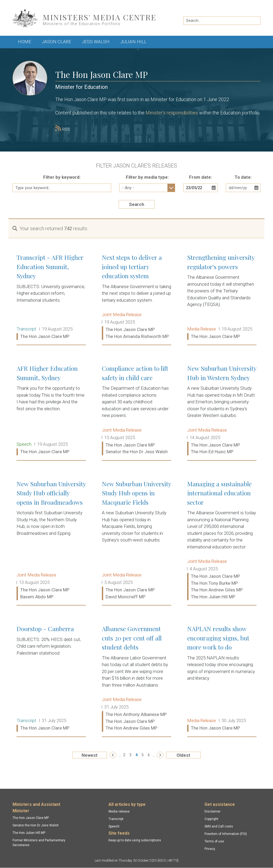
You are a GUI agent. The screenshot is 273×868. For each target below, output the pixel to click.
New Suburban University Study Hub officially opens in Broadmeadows (51, 541)
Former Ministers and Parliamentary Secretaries (39, 843)
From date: (200, 177)
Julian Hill (133, 42)
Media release (119, 811)
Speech (114, 826)
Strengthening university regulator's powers (222, 297)
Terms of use (214, 841)
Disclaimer (212, 811)
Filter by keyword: (62, 177)
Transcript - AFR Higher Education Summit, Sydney (51, 297)
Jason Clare (57, 42)
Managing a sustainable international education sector (222, 541)
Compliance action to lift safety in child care (136, 410)
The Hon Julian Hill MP (29, 833)
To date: (243, 177)
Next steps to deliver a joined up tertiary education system (136, 297)
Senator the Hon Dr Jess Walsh (36, 825)
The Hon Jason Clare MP (31, 818)
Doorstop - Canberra (51, 679)
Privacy (210, 849)
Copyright (211, 819)
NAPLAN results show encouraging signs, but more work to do (222, 679)
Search (137, 204)
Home (25, 42)
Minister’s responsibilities (172, 113)
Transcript (116, 819)
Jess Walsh (96, 42)
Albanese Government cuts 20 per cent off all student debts (136, 679)
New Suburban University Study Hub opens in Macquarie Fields (136, 541)
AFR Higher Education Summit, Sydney (51, 410)
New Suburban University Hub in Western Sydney (222, 410)
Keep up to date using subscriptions (135, 840)
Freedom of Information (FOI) (226, 834)
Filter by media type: (147, 177)
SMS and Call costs (219, 826)
